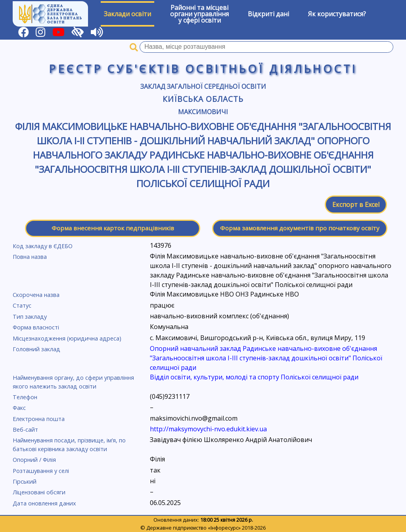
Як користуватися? (337, 14)
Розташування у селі (41, 471)
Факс (19, 408)
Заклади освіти (127, 14)
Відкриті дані (268, 14)
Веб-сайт (25, 430)
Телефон (25, 397)
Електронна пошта (39, 419)
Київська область (203, 99)
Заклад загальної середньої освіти (203, 86)
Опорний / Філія (34, 460)
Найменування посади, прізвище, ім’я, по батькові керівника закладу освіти (69, 445)
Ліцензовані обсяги (39, 492)
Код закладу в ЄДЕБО (43, 246)
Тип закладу (30, 317)
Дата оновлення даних (44, 503)
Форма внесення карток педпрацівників (113, 228)
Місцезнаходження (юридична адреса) (67, 338)
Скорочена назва (36, 295)
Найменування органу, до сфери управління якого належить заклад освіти (73, 382)
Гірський (25, 481)
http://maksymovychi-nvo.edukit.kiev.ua (208, 429)
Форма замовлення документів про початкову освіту (300, 228)
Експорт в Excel (356, 205)
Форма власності (36, 327)
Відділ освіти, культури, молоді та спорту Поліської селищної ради (254, 377)
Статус (22, 305)
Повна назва (30, 257)
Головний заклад (36, 349)
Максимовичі (203, 112)
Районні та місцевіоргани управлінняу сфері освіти (199, 14)
